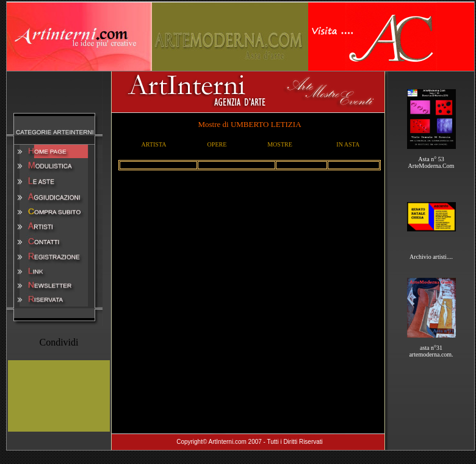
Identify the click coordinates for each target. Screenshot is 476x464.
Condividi (59, 342)
